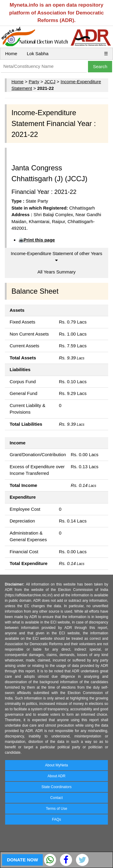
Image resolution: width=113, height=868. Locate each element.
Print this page (39, 240)
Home (11, 54)
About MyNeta (56, 765)
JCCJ (50, 82)
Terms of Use (56, 809)
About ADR (56, 776)
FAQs (56, 819)
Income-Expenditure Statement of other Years (57, 257)
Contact (56, 798)
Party (34, 82)
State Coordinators (56, 787)
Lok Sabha (38, 54)
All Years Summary (56, 272)
